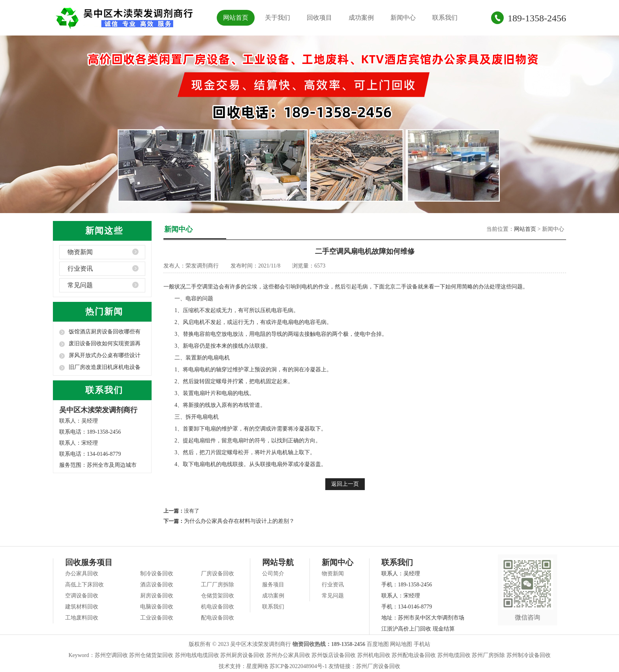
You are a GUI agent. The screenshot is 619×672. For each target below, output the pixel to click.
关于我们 (278, 18)
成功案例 (361, 18)
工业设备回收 (157, 618)
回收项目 (319, 18)
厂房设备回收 (218, 574)
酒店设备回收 (157, 585)
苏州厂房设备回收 (378, 666)
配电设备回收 (218, 618)
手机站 (422, 644)
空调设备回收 (82, 596)
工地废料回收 (82, 618)
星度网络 (257, 666)
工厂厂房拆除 (218, 585)
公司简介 (273, 574)
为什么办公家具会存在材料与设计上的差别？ (239, 521)
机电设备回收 (218, 607)
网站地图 (401, 644)
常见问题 (80, 285)
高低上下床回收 (84, 585)
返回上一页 (345, 484)
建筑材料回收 (82, 607)
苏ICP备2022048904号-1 (298, 666)
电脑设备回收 (157, 607)
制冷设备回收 (157, 574)
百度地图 (378, 644)
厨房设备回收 (157, 596)
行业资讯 (80, 269)
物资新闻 (80, 252)
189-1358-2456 (537, 18)
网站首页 (236, 18)
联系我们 (445, 18)
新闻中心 (403, 18)
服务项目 (273, 585)
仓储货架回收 (218, 596)
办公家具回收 (82, 574)
